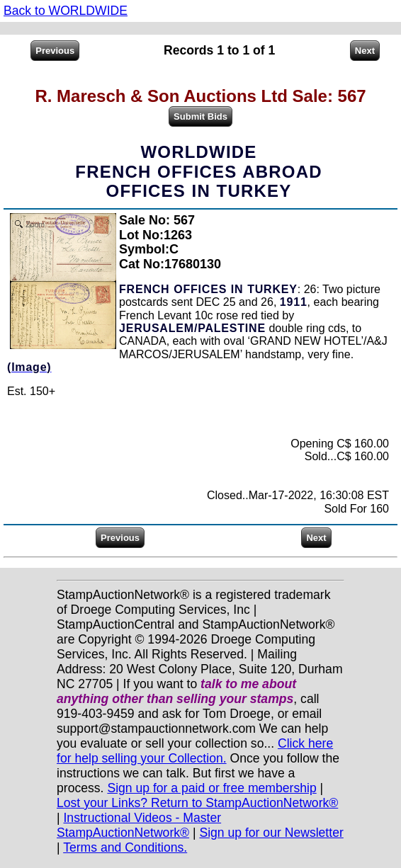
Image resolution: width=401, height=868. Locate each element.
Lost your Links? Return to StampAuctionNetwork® (197, 803)
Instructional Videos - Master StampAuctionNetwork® (139, 825)
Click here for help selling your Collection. (195, 751)
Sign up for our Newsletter (271, 833)
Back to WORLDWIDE (66, 11)
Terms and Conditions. (125, 847)
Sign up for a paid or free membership (211, 788)
